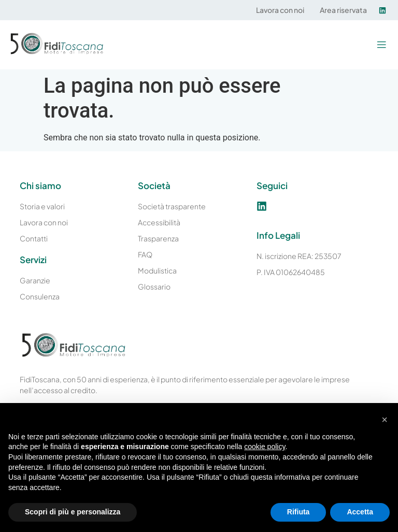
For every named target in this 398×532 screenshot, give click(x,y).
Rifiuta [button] (298, 512)
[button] (381, 45)
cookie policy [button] (265, 447)
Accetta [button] (360, 512)
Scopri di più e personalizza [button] (73, 512)
